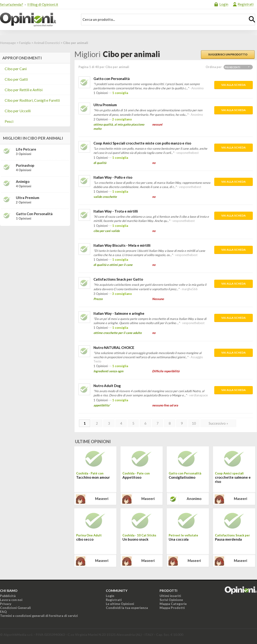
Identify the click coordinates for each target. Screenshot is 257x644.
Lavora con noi (11, 600)
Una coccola (179, 539)
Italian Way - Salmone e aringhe (119, 313)
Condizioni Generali (15, 608)
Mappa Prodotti (172, 608)
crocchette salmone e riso (233, 479)
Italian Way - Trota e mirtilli (116, 211)
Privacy (6, 604)
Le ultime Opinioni (120, 604)
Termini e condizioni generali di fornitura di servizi (39, 616)
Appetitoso (132, 477)
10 (194, 423)
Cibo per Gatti (16, 79)
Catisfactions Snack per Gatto (118, 279)
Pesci (9, 121)
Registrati (246, 4)
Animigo (23, 181)
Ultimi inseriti (170, 596)
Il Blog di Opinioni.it (43, 4)
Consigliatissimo (182, 477)
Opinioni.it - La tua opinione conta (36, 20)
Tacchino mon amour (93, 477)
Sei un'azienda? (12, 4)
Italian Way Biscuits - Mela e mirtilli (122, 245)
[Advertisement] (35, 259)
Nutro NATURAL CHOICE (114, 347)
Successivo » (218, 423)
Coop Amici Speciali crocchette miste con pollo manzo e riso (142, 143)
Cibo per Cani (16, 69)
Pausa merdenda (228, 539)
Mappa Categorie (173, 604)
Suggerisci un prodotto (228, 54)
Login (224, 4)
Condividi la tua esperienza (127, 608)
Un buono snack (135, 539)
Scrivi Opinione (171, 600)
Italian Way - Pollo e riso (113, 177)
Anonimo (194, 499)
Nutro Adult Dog (107, 386)
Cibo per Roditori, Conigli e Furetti (32, 100)
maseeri (102, 499)
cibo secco (85, 539)
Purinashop (25, 165)
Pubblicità (8, 596)
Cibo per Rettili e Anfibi (24, 90)
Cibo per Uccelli (18, 111)
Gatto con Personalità (112, 79)
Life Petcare (26, 149)
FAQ (3, 612)
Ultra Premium (105, 105)
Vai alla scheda (234, 85)
